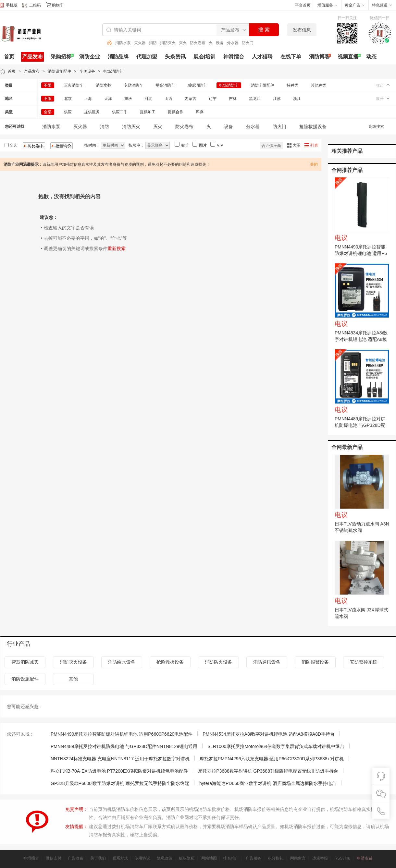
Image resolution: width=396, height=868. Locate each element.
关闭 (314, 164)
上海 (88, 99)
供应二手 (120, 112)
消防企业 (90, 57)
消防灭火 (168, 43)
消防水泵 (123, 43)
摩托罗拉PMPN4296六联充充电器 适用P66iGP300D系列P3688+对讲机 (272, 759)
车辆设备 (87, 71)
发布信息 (302, 30)
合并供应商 (271, 146)
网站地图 (209, 858)
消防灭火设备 (73, 662)
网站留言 (298, 858)
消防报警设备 (315, 662)
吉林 (233, 99)
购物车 (58, 5)
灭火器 (140, 43)
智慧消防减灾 (25, 662)
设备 (220, 43)
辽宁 (213, 99)
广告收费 (76, 858)
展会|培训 (204, 57)
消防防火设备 (218, 662)
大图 (297, 145)
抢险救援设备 (313, 127)
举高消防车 (165, 85)
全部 (48, 112)
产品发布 (32, 57)
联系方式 (120, 858)
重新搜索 (117, 248)
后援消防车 (197, 85)
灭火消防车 (74, 85)
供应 (68, 112)
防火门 (248, 43)
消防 (153, 43)
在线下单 (291, 57)
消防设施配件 (59, 71)
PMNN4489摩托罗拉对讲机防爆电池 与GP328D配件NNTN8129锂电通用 (360, 425)
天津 (108, 99)
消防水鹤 (104, 85)
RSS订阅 (343, 858)
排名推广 (231, 858)
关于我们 (98, 858)
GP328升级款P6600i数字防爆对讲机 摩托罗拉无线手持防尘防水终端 (120, 783)
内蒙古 (191, 99)
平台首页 (303, 5)
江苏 (277, 99)
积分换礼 (276, 858)
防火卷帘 (198, 43)
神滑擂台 (234, 57)
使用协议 (142, 858)
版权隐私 (187, 858)
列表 (314, 145)
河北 (148, 99)
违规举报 (320, 858)
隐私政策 (165, 858)
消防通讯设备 (267, 662)
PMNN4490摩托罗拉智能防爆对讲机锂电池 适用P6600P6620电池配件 (361, 253)
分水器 (233, 43)
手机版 (12, 5)
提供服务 (92, 112)
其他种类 (318, 85)
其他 (73, 679)
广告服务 (254, 858)
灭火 (183, 43)
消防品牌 (118, 57)
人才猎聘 (262, 57)
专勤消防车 (133, 85)
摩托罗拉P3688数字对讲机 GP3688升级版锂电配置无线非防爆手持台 (268, 771)
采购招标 (61, 57)
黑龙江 (255, 99)
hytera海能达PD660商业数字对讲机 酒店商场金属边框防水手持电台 (268, 783)
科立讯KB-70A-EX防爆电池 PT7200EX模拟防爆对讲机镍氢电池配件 (119, 771)
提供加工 (148, 112)
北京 (68, 99)
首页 (9, 57)
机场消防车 (113, 71)
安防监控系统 (364, 662)
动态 (371, 57)
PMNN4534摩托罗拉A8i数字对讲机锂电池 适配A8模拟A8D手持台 (361, 339)
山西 (168, 99)
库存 (200, 112)
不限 (48, 85)
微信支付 (54, 858)
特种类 (292, 85)
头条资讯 (175, 57)
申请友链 (365, 858)
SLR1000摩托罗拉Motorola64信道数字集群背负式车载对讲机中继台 (276, 746)
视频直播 (348, 57)
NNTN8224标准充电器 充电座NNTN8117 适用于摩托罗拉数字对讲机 (120, 759)
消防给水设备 (122, 662)
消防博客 (319, 57)
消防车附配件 (263, 85)
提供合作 (176, 112)
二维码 (32, 6)
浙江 (297, 99)
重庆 (128, 99)
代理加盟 (147, 57)
